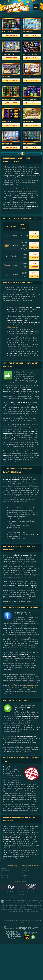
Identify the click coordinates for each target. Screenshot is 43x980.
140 (33, 153)
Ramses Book (5, 871)
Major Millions (9, 54)
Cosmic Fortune (30, 144)
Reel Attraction (30, 99)
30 (14, 153)
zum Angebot (34, 235)
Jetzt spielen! (11, 35)
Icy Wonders (28, 32)
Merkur (34, 632)
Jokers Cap (4, 877)
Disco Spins (7, 144)
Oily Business (8, 77)
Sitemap (21, 894)
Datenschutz (26, 892)
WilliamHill (25, 873)
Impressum (35, 892)
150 (35, 153)
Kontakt (18, 892)
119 (20, 153)
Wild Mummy (28, 122)
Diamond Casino (30, 54)
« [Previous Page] (6, 153)
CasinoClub (25, 871)
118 (18, 153)
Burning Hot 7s (9, 122)
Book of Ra (4, 875)
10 (10, 153)
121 (25, 153)
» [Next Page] (39, 153)
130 (31, 153)
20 (12, 153)
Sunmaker (25, 868)
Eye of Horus (5, 868)
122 (27, 153)
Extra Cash (27, 77)
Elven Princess (8, 99)
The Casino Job (8, 32)
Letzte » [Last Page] (41, 154)
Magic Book (30, 685)
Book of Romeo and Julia (19, 687)
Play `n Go (28, 191)
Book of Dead (14, 685)
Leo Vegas (25, 877)
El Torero (4, 873)
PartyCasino (25, 875)
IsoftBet (35, 191)
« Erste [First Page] (4, 154)
